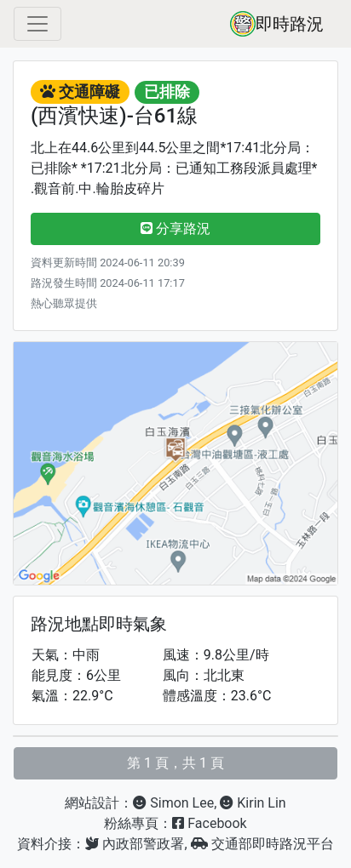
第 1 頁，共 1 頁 (175, 763)
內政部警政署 (135, 844)
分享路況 (175, 228)
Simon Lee (173, 803)
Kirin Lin (253, 803)
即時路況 (277, 24)
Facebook (209, 823)
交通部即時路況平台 (262, 844)
